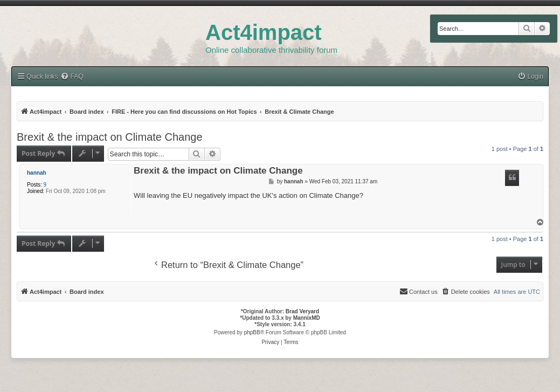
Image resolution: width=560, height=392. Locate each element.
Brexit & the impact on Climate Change (110, 137)
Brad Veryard (302, 311)
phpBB (252, 332)
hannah (37, 173)
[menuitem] (530, 77)
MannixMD (307, 318)
